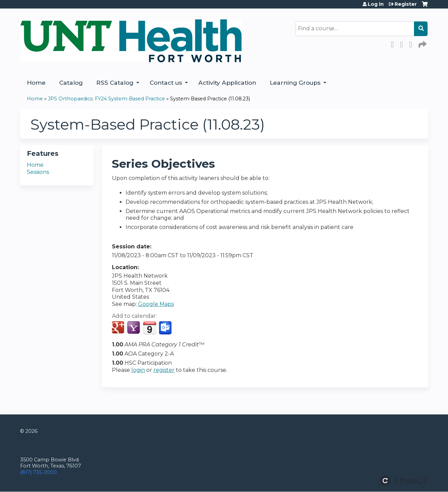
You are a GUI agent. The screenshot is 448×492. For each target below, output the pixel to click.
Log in (376, 4)
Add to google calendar (119, 328)
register (164, 370)
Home (36, 83)
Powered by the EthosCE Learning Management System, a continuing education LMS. (404, 481)
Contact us (166, 83)
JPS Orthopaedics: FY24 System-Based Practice (106, 99)
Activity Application (227, 83)
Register (406, 4)
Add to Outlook (166, 328)
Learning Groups (295, 83)
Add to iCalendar (150, 328)
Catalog (71, 83)
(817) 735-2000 (38, 472)
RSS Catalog (115, 83)
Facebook (394, 44)
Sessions (38, 172)
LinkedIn (413, 44)
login (138, 370)
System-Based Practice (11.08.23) (210, 99)
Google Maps (156, 304)
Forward (422, 44)
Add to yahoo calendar (134, 328)
